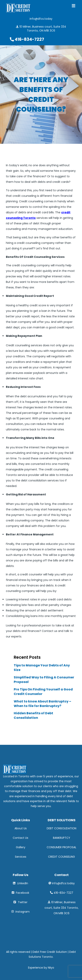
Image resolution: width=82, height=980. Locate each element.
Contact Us (20, 838)
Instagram (20, 912)
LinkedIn (20, 883)
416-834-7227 (63, 893)
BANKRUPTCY (62, 838)
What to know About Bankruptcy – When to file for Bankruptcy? (42, 704)
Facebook (20, 893)
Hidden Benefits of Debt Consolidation (33, 716)
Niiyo (51, 968)
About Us (21, 828)
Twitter (20, 902)
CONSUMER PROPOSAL (61, 847)
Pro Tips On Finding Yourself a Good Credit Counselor (43, 692)
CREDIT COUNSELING (61, 857)
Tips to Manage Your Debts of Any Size (42, 668)
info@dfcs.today (63, 883)
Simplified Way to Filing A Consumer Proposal (44, 680)
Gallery (21, 847)
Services (21, 857)
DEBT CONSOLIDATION (61, 828)
